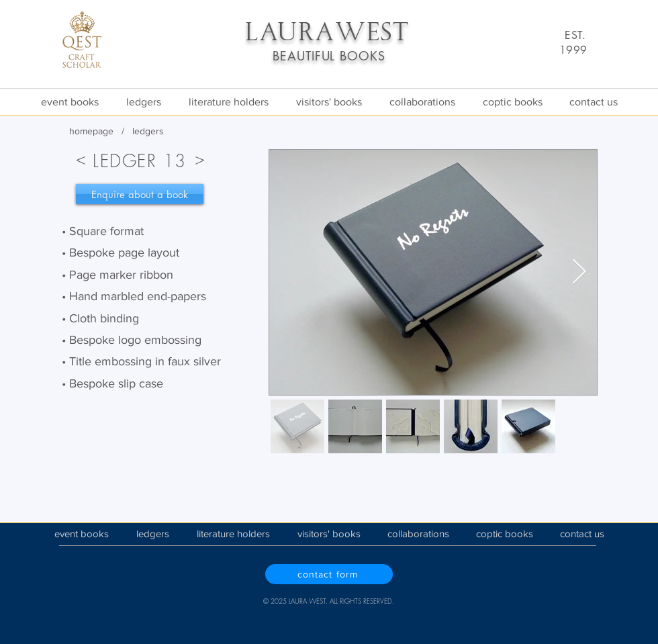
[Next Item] (579, 272)
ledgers (148, 131)
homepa (86, 131)
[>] (199, 158)
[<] (81, 158)
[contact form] (329, 574)
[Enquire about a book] (140, 194)
